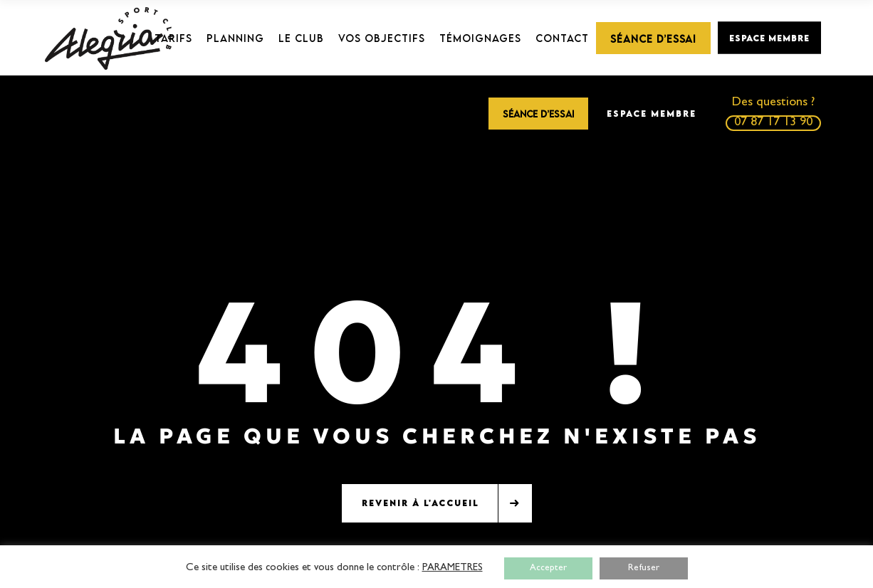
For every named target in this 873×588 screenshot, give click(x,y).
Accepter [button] (548, 568)
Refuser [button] (644, 568)
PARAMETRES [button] (453, 568)
